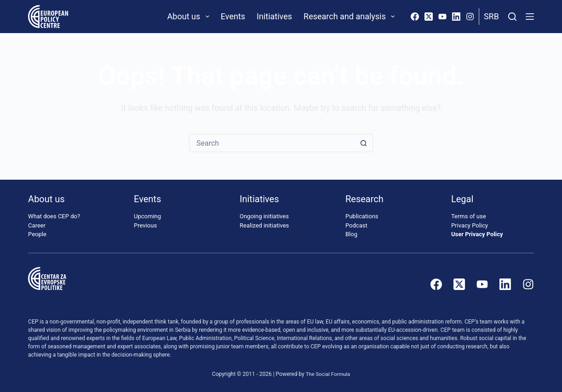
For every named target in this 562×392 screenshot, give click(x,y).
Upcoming (147, 217)
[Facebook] (415, 17)
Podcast (356, 225)
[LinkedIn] (456, 17)
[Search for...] (272, 143)
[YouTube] (442, 17)
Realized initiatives (264, 225)
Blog (351, 235)
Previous (145, 225)
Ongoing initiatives (264, 217)
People (37, 235)
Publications (362, 217)
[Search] (512, 17)
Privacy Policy (470, 225)
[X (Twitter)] (429, 17)
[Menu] (530, 17)
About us (190, 17)
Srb (491, 16)
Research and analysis (351, 17)
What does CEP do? (54, 217)
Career (37, 225)
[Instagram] (470, 17)
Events (233, 16)
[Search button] (364, 143)
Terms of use (469, 217)
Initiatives (274, 16)
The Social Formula (328, 374)
